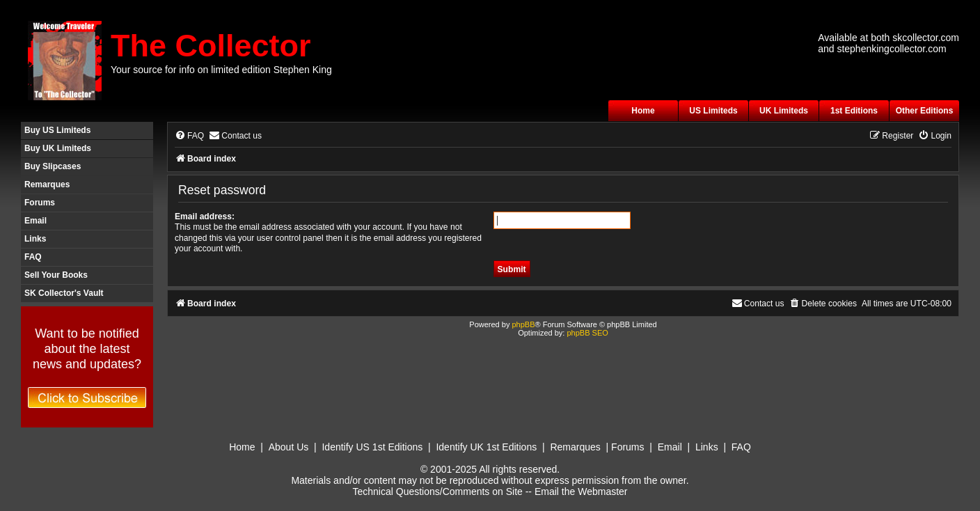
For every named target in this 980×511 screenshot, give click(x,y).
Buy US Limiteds (57, 130)
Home (643, 111)
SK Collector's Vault (64, 293)
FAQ (33, 257)
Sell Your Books (56, 275)
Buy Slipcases (53, 166)
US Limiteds (713, 111)
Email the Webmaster (581, 492)
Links (35, 239)
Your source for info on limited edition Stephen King (221, 70)
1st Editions (854, 111)
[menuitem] (189, 136)
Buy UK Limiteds (58, 148)
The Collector (211, 46)
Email (35, 221)
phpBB (523, 324)
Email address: (205, 217)
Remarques (47, 184)
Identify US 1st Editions (372, 447)
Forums (40, 203)
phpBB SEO (587, 333)
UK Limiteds (784, 111)
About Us (289, 447)
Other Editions (925, 111)
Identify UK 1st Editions (486, 447)
